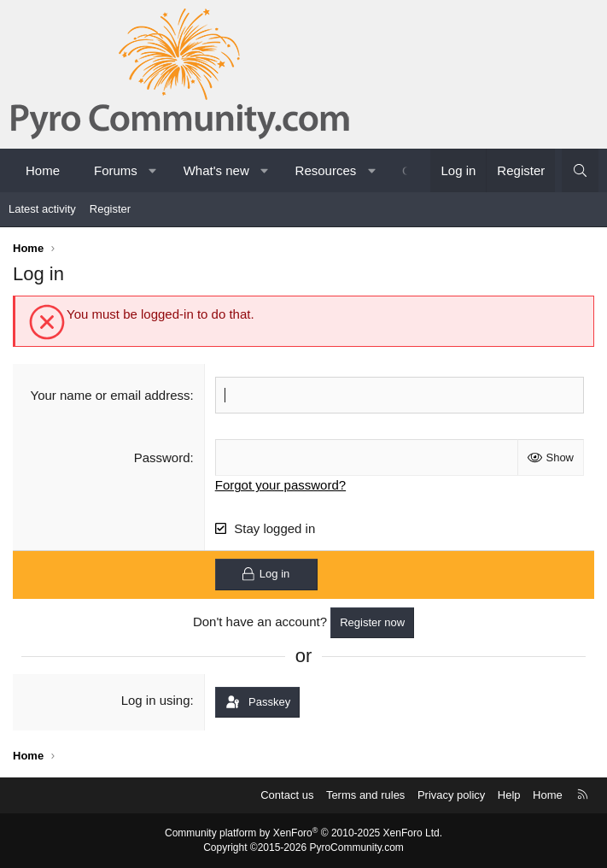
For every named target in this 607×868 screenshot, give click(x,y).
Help (509, 795)
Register (110, 209)
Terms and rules (365, 795)
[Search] (580, 170)
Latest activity (42, 209)
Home (43, 170)
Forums (116, 170)
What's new (216, 170)
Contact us (287, 795)
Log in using (156, 700)
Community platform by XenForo (303, 833)
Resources (326, 170)
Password (162, 457)
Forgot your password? (280, 485)
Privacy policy (451, 795)
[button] (152, 170)
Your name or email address (111, 395)
